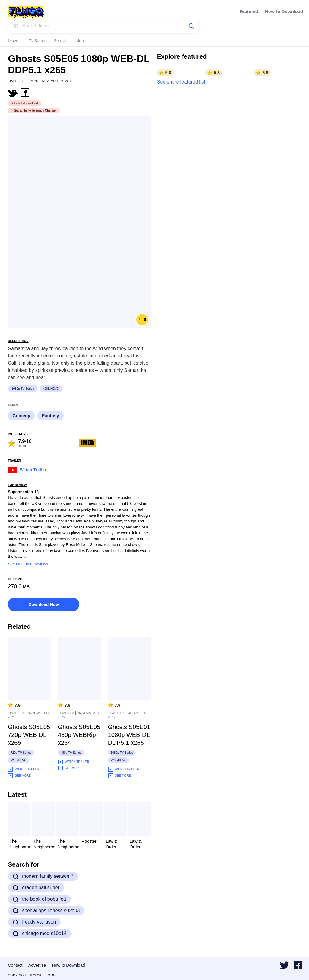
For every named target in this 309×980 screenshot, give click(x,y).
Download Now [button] (43, 604)
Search (61, 41)
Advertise (37, 965)
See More (19, 776)
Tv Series (38, 41)
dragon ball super (36, 888)
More (80, 41)
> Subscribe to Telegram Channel (34, 111)
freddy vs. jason (34, 922)
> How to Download (25, 103)
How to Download (284, 12)
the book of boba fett (39, 899)
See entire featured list (181, 82)
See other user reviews (28, 564)
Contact (15, 965)
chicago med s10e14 (40, 934)
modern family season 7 (43, 876)
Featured (249, 12)
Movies (15, 41)
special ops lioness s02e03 (46, 911)
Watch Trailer (27, 469)
